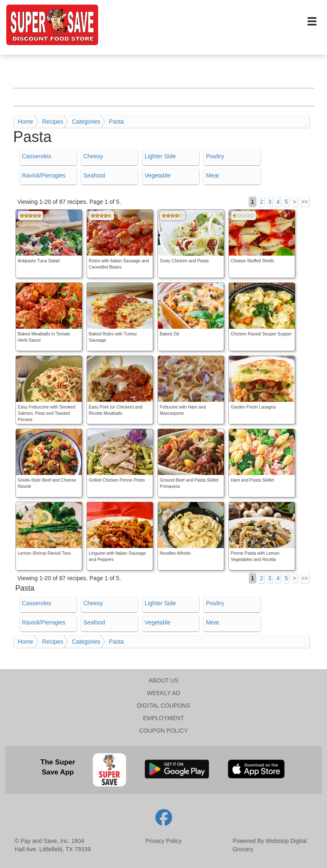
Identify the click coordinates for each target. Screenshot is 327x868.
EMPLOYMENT (163, 718)
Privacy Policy (163, 841)
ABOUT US (163, 680)
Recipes (53, 122)
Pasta (117, 122)
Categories (86, 122)
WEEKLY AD (164, 693)
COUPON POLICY (163, 731)
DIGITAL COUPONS (164, 706)
